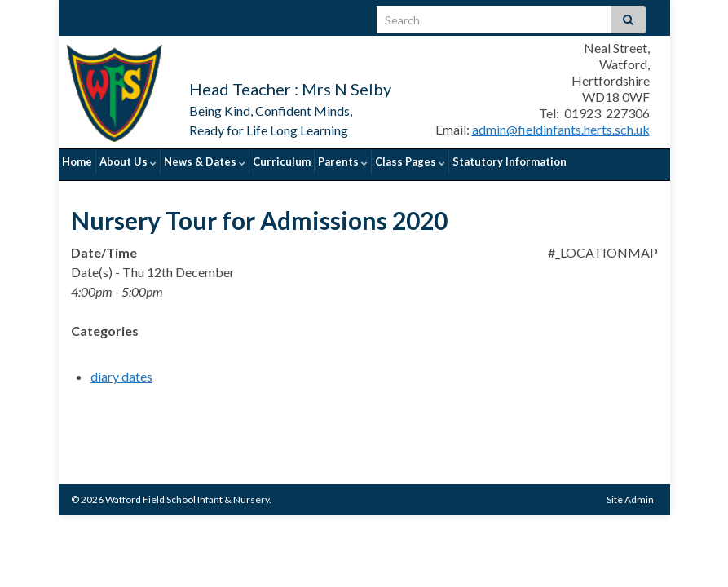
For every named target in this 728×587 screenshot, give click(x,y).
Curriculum (282, 161)
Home (77, 161)
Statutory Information (510, 161)
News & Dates (205, 161)
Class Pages (410, 161)
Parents (343, 161)
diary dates (121, 370)
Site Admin (630, 493)
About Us (128, 161)
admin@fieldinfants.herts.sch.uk (561, 129)
